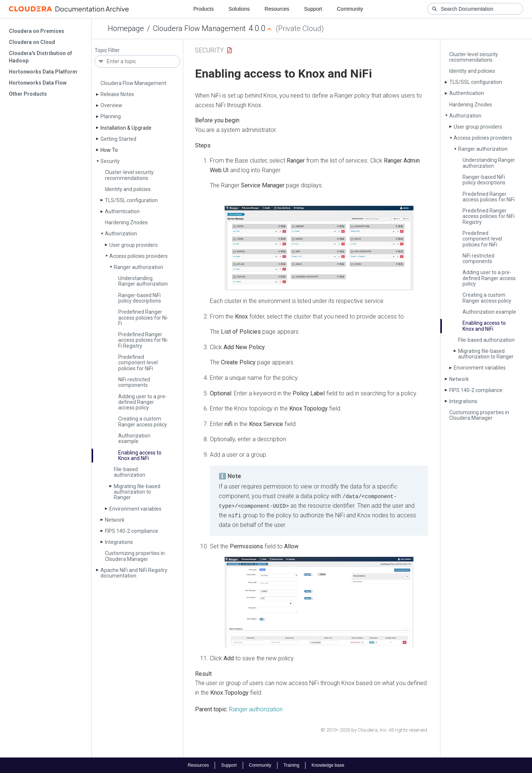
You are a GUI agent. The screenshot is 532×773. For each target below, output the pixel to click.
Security (110, 161)
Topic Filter (107, 50)
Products (203, 9)
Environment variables (135, 509)
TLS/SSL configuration (131, 200)
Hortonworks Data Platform (43, 72)
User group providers (134, 245)
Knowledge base (328, 765)
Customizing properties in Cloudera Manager (135, 556)
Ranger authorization (139, 267)
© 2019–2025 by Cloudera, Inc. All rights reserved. (374, 730)
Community (350, 9)
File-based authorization (129, 472)
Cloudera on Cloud (32, 42)
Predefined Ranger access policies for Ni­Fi (143, 318)
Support (313, 9)
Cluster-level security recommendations (129, 175)
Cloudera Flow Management (199, 28)
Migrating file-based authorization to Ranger (137, 492)
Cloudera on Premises (37, 31)
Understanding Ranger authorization (143, 281)
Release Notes (117, 94)
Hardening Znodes (126, 222)
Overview (111, 105)
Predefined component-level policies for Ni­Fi (138, 363)
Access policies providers (139, 256)
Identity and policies (128, 189)
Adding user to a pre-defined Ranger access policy (143, 402)
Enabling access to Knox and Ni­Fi (140, 455)
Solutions (239, 9)
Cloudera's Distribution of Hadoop (40, 57)
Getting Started (118, 139)
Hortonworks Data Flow (38, 83)
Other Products (28, 94)
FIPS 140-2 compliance (132, 531)
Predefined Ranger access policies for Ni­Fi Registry (143, 340)
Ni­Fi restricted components (134, 382)
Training (291, 765)
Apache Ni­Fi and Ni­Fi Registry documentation (134, 573)
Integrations (119, 542)
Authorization (121, 234)
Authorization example (134, 438)
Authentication (122, 211)
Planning (111, 116)
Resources (277, 9)
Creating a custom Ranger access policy (143, 421)
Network (115, 520)
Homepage (126, 28)
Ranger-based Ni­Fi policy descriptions (140, 298)
